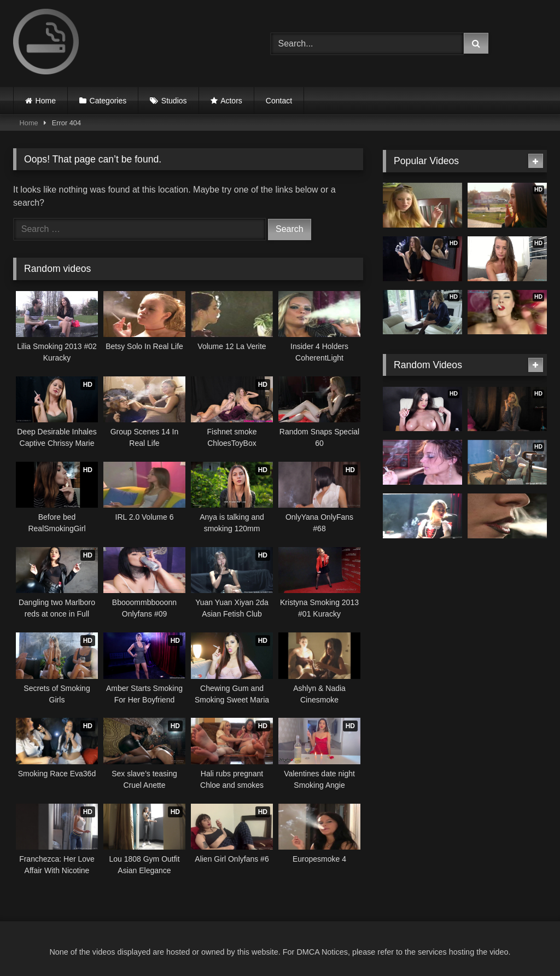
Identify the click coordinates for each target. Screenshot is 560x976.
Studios (174, 101)
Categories (108, 101)
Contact (279, 101)
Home (46, 101)
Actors (231, 101)
